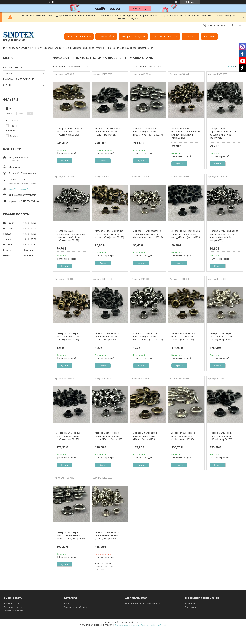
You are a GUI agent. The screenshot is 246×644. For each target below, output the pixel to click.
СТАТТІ (7, 85)
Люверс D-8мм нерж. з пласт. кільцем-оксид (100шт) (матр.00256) (222, 436)
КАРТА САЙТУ (106, 36)
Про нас (189, 36)
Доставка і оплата (13, 607)
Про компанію (192, 607)
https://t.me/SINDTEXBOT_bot (24, 201)
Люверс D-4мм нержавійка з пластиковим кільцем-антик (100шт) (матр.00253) (109, 234)
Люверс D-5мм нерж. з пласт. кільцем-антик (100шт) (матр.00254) (69, 336)
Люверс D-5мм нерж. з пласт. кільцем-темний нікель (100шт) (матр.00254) (148, 336)
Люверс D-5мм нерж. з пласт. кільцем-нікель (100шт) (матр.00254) (107, 535)
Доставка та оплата (164, 36)
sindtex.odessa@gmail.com (22, 195)
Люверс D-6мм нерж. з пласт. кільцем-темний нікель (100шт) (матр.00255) (110, 436)
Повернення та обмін (15, 611)
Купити (64, 161)
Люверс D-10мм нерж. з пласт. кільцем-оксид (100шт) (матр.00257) (107, 132)
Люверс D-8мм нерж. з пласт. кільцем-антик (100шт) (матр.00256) (145, 436)
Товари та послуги (132, 36)
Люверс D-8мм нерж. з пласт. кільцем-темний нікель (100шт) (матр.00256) (71, 535)
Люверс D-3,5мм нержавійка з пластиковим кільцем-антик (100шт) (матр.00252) (186, 133)
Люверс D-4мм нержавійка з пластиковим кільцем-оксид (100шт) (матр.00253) (186, 234)
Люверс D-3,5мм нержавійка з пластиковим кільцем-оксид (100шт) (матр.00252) (224, 133)
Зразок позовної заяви (76, 607)
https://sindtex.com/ (18, 189)
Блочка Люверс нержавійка (79, 48)
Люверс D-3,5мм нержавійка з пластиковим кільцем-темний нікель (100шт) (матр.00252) (71, 236)
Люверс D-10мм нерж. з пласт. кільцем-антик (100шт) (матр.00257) (69, 132)
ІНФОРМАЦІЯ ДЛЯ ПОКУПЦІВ (19, 79)
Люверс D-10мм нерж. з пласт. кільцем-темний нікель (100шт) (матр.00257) (148, 132)
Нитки (67, 603)
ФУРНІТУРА (36, 48)
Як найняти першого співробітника (142, 603)
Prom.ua (139, 622)
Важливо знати (11, 603)
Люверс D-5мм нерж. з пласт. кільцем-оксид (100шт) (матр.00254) (107, 336)
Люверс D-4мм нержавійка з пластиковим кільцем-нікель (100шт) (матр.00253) (148, 234)
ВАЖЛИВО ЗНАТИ (78, 36)
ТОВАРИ (8, 73)
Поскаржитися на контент (127, 625)
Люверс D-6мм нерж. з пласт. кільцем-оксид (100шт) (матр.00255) (69, 436)
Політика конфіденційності (153, 625)
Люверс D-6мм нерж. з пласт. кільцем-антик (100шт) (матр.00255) (183, 336)
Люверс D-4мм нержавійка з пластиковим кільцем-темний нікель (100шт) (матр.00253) (224, 236)
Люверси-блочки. (53, 48)
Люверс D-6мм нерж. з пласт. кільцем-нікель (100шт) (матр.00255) (222, 336)
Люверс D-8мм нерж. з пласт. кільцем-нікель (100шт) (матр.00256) (183, 436)
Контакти (209, 36)
